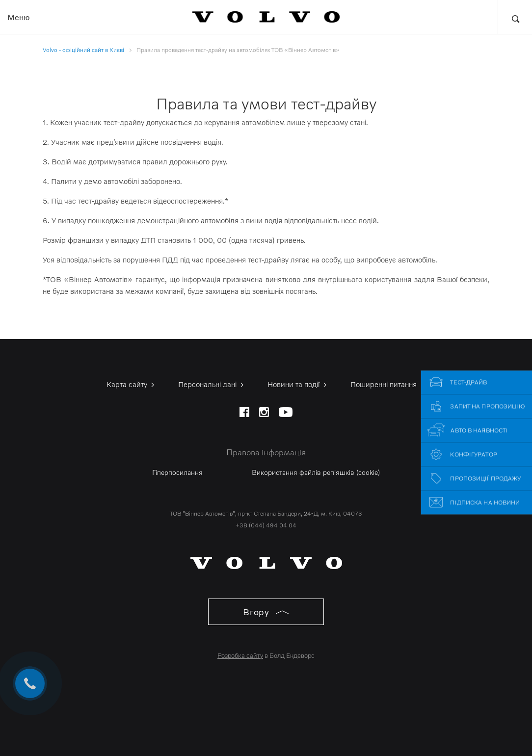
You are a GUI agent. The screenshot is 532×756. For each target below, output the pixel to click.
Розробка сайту (240, 655)
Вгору (266, 612)
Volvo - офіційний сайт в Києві (83, 50)
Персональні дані (212, 384)
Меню (18, 17)
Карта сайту (131, 384)
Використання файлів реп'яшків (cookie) (316, 472)
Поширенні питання (388, 384)
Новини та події (298, 384)
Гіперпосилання (177, 472)
